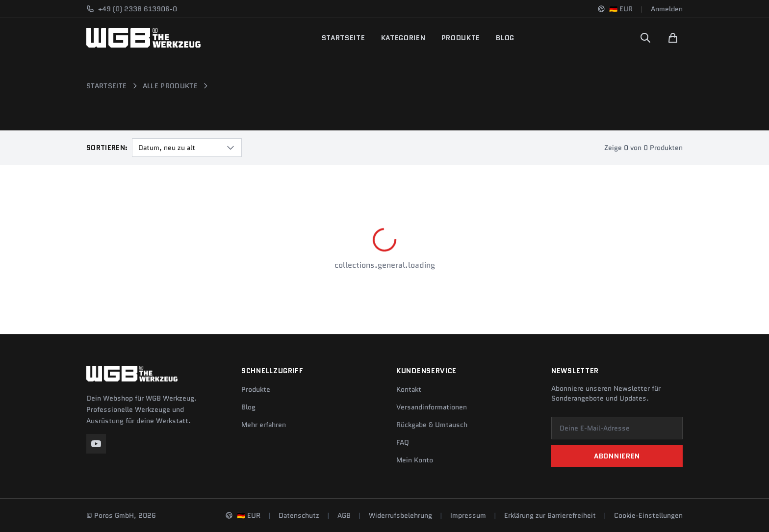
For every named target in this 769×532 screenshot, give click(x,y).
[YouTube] (96, 444)
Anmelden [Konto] (667, 9)
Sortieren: (107, 148)
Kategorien (403, 38)
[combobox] (187, 148)
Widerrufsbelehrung (400, 515)
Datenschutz (299, 515)
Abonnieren (617, 456)
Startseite (344, 38)
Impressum (468, 515)
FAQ (403, 442)
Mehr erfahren (264, 425)
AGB (344, 515)
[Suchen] (645, 38)
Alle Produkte (170, 86)
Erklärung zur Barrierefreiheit (550, 515)
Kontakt (409, 389)
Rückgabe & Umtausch (432, 425)
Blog (505, 38)
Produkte (461, 38)
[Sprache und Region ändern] (615, 9)
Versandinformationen (432, 407)
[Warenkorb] (673, 38)
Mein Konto (415, 460)
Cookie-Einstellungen (648, 515)
